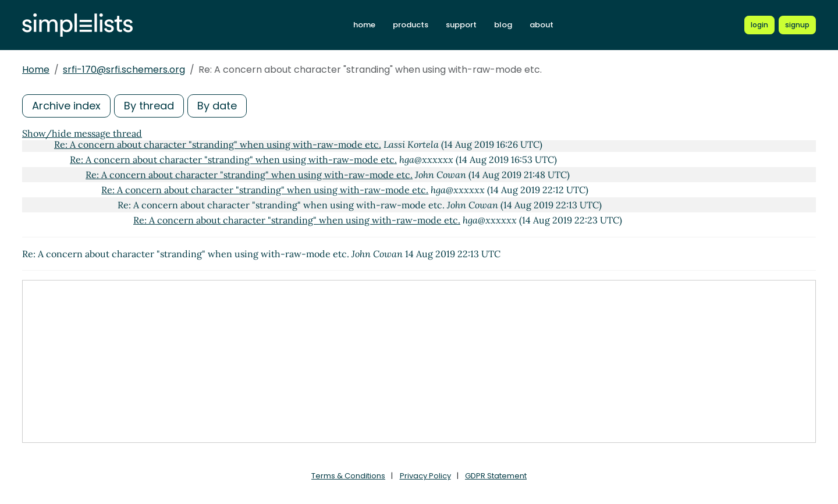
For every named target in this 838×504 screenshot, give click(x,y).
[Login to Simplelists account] (759, 25)
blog (503, 25)
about (541, 25)
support (461, 25)
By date (217, 106)
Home (36, 70)
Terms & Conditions (348, 476)
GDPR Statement (496, 476)
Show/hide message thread (82, 133)
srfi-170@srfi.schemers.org (124, 70)
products (411, 25)
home (364, 25)
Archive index (66, 106)
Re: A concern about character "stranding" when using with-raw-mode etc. (218, 144)
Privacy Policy (425, 476)
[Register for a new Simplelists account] (797, 25)
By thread (149, 106)
